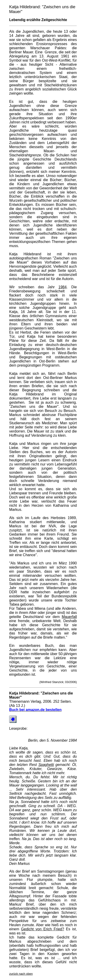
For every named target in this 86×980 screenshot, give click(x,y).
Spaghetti (46, 765)
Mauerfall (69, 617)
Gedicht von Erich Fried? (43, 929)
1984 (63, 287)
